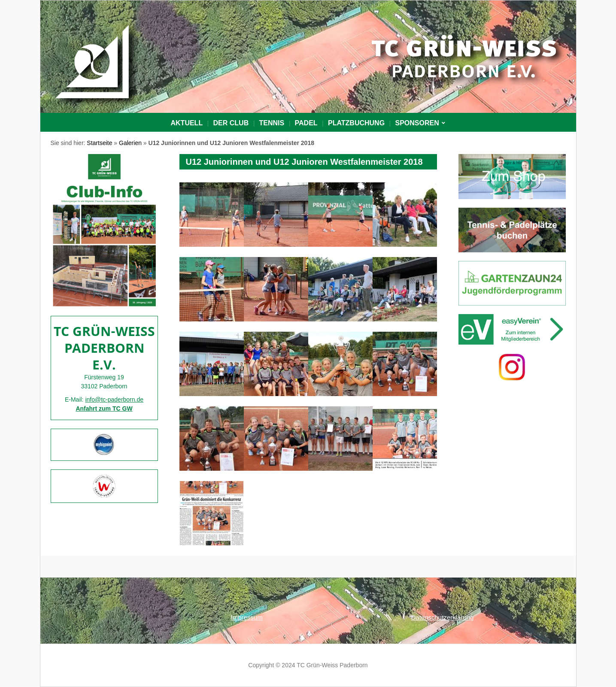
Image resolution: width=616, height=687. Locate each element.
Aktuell (187, 123)
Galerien (130, 143)
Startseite (99, 143)
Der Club (231, 123)
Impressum (247, 617)
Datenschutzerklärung (443, 617)
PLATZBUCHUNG (356, 123)
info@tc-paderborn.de (114, 399)
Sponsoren (417, 123)
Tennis (272, 123)
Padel (306, 123)
